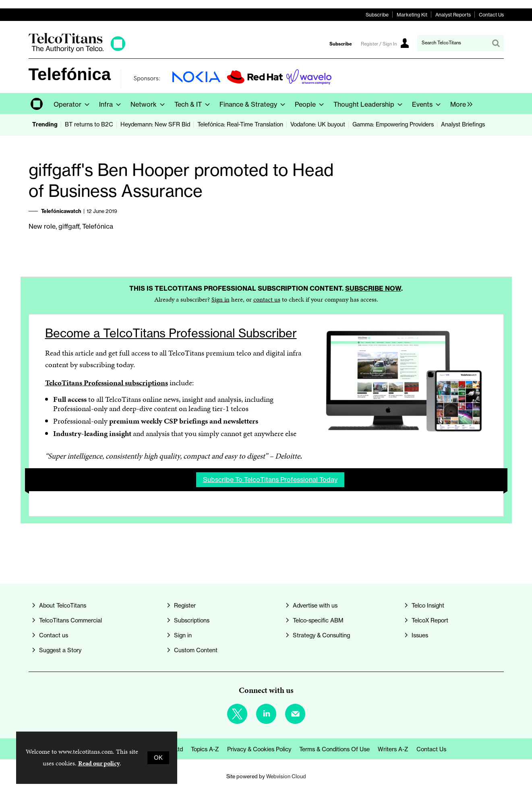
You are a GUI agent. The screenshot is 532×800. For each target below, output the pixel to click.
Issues (420, 635)
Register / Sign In (379, 44)
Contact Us (491, 15)
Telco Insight (428, 606)
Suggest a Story (60, 650)
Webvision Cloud (286, 776)
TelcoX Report (430, 620)
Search (496, 43)
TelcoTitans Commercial (70, 620)
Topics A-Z (205, 749)
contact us (267, 299)
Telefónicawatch (61, 211)
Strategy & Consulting (321, 635)
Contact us (54, 635)
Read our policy (99, 763)
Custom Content (196, 650)
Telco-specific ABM (318, 620)
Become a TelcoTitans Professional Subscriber (171, 333)
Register (185, 606)
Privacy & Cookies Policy (259, 749)
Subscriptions (192, 620)
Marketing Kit (412, 15)
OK (158, 758)
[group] (459, 103)
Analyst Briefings (463, 124)
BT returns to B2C (89, 124)
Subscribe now (373, 288)
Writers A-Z (393, 749)
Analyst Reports (453, 15)
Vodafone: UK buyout (318, 124)
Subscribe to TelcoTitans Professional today (270, 480)
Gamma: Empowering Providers (393, 124)
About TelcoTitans (63, 606)
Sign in (220, 299)
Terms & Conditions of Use (334, 749)
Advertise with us (315, 606)
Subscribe (377, 15)
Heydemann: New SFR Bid (155, 124)
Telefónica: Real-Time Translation (240, 124)
